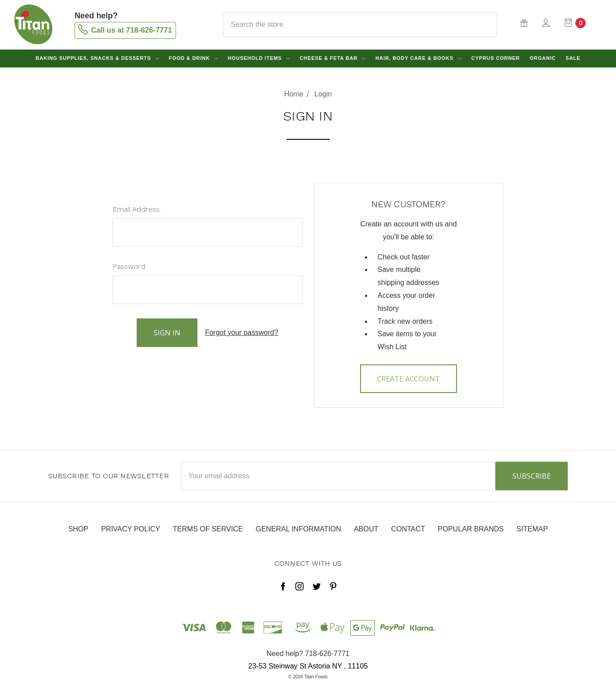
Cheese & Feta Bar (333, 58)
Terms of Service (208, 529)
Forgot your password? (242, 332)
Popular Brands (471, 529)
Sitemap (532, 529)
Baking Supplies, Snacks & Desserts (97, 58)
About (366, 529)
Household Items (259, 58)
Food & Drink (193, 58)
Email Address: (137, 209)
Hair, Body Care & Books (418, 58)
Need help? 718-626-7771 (308, 654)
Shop (78, 529)
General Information (298, 529)
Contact (408, 529)
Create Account (409, 379)
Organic (543, 58)
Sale (573, 58)
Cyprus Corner (496, 58)
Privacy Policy (130, 529)
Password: (130, 266)
